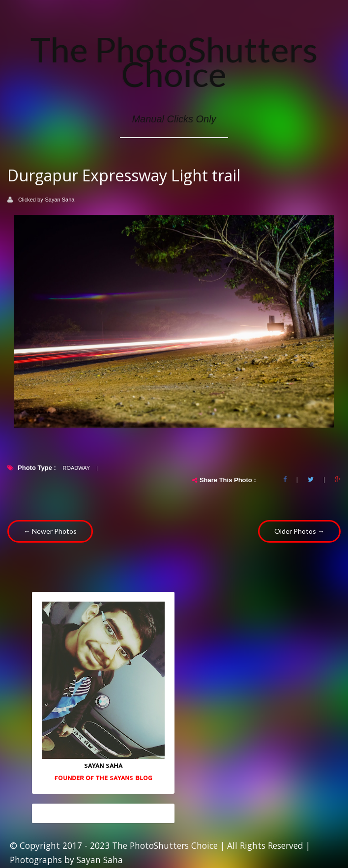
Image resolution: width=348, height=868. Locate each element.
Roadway (76, 468)
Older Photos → (299, 531)
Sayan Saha (60, 200)
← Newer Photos (50, 531)
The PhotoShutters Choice (174, 61)
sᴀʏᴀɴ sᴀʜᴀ (103, 765)
